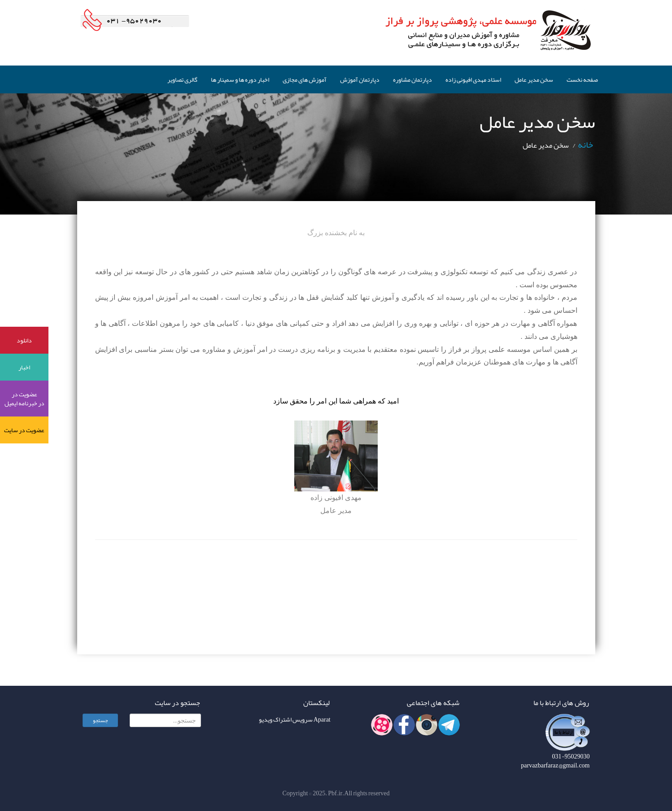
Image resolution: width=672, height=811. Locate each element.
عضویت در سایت (24, 430)
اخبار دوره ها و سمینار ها (240, 79)
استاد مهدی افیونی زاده (473, 79)
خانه (585, 145)
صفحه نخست (582, 79)
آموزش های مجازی (305, 79)
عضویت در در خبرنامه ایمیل (24, 399)
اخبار (24, 367)
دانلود (24, 340)
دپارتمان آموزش (360, 79)
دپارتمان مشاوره (412, 79)
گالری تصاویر (182, 79)
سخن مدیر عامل (534, 79)
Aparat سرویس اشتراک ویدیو (295, 721)
